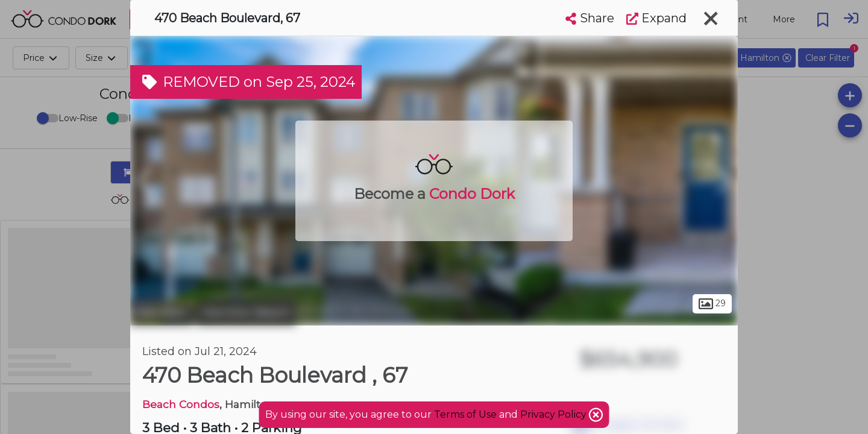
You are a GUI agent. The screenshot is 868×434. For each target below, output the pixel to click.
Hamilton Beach (246, 312)
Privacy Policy (555, 414)
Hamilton (162, 312)
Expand (656, 18)
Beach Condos (181, 404)
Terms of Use (465, 414)
